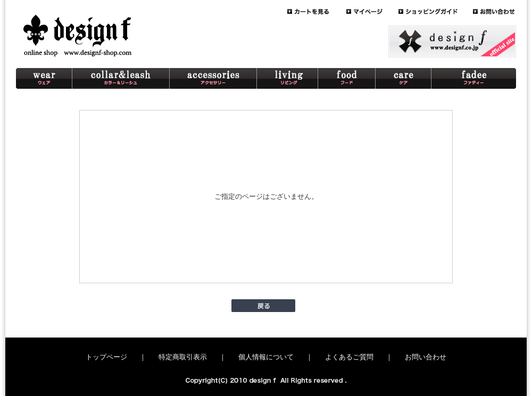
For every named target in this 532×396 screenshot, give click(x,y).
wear (44, 78)
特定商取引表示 (183, 357)
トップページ (106, 357)
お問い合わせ (426, 357)
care (404, 78)
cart (317, 11)
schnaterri (474, 78)
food (347, 78)
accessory (213, 78)
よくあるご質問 (349, 357)
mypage (372, 11)
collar (121, 78)
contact (494, 11)
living (288, 78)
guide (436, 11)
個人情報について (266, 357)
